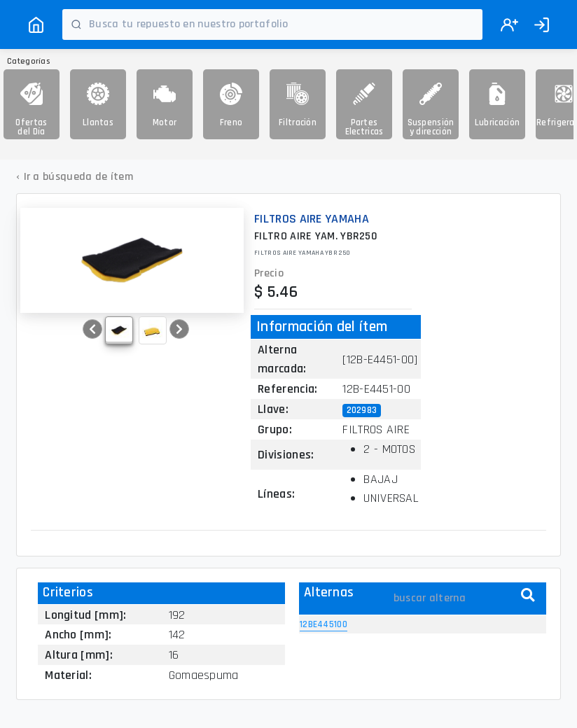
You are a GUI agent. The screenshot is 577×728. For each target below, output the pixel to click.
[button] (92, 329)
